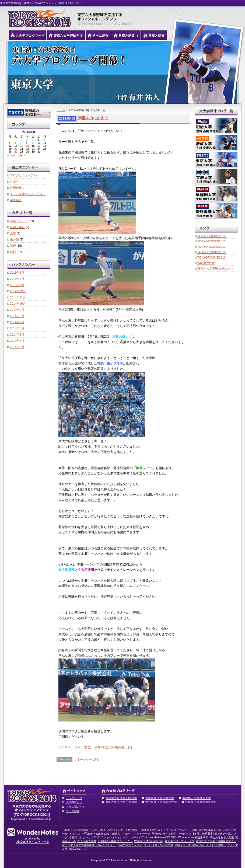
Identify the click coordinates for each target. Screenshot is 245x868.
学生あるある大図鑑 (222, 837)
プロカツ (127, 834)
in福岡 (14, 182)
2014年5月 (17, 334)
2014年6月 (17, 328)
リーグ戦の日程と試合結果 (124, 35)
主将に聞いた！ (75, 807)
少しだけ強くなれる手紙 (158, 845)
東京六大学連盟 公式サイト (216, 269)
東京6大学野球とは (66, 35)
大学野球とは (74, 802)
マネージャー (83, 759)
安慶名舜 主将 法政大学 (160, 798)
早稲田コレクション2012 (84, 837)
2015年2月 (17, 279)
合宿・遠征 (17, 227)
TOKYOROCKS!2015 (75, 830)
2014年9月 (17, 310)
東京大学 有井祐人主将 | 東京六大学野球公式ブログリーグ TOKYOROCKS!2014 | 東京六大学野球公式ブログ (122, 72)
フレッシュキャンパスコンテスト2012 (124, 837)
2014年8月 (17, 316)
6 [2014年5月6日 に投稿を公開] (15, 143)
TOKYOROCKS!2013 (211, 241)
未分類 (14, 239)
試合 (96, 759)
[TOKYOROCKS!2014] (32, 815)
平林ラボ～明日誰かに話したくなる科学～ (200, 845)
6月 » (22, 155)
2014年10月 (18, 304)
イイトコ (75, 834)
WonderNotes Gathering (149, 841)
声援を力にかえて (93, 118)
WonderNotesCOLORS (163, 837)
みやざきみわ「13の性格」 (123, 830)
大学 (13, 233)
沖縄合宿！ (17, 188)
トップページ (74, 798)
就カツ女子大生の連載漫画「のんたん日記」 (89, 845)
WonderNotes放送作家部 (193, 837)
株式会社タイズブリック (33, 842)
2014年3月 (17, 347)
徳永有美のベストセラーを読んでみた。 (166, 830)
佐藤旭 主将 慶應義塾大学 (201, 802)
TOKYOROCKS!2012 (211, 247)
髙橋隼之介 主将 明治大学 (121, 798)
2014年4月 (17, 341)
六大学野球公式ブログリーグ (27, 35)
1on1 (194, 830)
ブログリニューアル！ (25, 175)
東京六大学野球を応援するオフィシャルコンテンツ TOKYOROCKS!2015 (38, 17)
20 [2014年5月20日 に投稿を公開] (16, 149)
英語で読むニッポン (130, 845)
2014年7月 (17, 322)
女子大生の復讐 (87, 841)
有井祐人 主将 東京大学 (197, 798)
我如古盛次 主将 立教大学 (121, 802)
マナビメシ (184, 834)
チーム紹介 (73, 811)
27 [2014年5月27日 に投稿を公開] (16, 152)
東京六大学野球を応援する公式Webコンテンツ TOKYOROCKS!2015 (42, 3)
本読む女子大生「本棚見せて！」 (216, 841)
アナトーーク (142, 834)
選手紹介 (16, 200)
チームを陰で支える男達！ (28, 194)
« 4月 (11, 155)
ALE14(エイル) (78, 849)
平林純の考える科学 (164, 834)
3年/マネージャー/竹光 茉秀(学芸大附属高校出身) (95, 747)
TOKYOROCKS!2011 (211, 252)
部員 (13, 252)
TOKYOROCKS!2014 (211, 236)
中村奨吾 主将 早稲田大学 (161, 802)
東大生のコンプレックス (180, 841)
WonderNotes (206, 263)
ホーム (61, 110)
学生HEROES (207, 830)
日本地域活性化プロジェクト (115, 841)
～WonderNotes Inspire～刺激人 (101, 834)
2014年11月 (18, 297)
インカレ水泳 (97, 830)
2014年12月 (18, 291)
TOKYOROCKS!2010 (211, 257)
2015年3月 (17, 273)
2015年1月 (17, 285)
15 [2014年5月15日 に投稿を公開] (27, 146)
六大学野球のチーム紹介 (98, 35)
